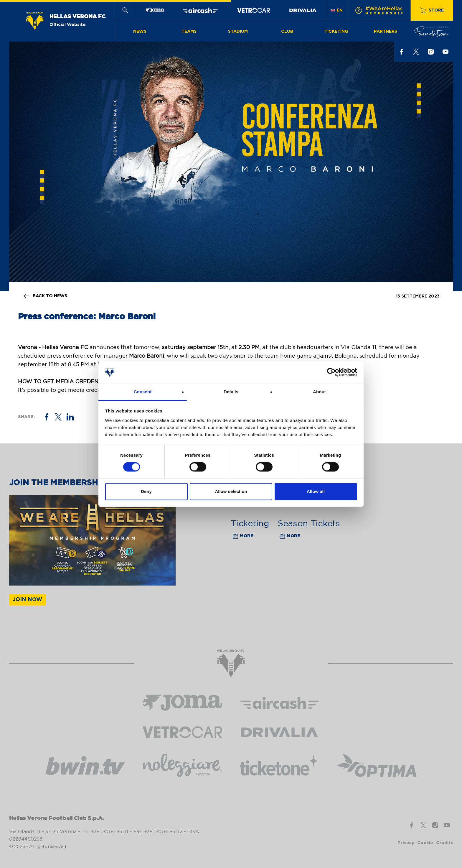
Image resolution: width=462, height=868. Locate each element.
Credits (444, 843)
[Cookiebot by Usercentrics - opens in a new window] (331, 372)
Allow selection (231, 491)
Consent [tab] (143, 392)
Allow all (316, 491)
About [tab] (319, 392)
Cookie (425, 843)
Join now (27, 600)
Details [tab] (231, 392)
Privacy (406, 843)
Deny (146, 491)
